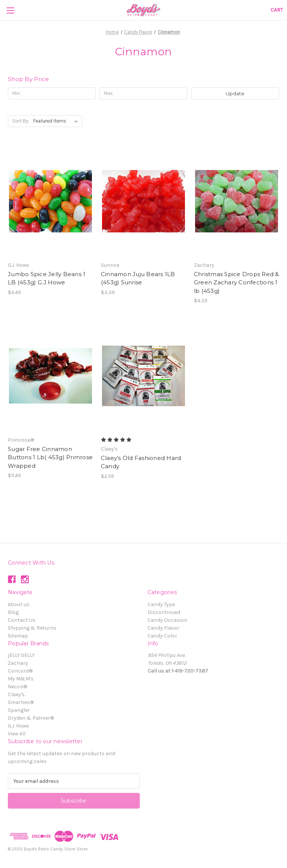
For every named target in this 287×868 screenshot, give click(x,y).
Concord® (20, 671)
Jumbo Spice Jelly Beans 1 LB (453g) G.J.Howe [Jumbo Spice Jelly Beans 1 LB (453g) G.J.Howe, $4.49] (47, 278)
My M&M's (21, 679)
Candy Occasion (167, 620)
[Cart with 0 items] (277, 10)
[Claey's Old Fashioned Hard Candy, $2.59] (143, 376)
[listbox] (57, 121)
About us (19, 604)
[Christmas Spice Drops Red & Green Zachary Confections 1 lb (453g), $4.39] (237, 201)
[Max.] (143, 93)
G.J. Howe (18, 726)
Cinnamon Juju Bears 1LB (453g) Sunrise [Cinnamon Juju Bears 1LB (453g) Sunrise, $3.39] (138, 278)
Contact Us (22, 620)
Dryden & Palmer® (31, 718)
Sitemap (18, 636)
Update (235, 93)
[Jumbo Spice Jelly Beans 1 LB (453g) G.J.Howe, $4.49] (50, 201)
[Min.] (52, 93)
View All (17, 734)
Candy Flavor (163, 628)
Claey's (16, 694)
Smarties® (21, 702)
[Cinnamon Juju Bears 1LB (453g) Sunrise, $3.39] (143, 201)
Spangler (19, 710)
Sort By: (21, 121)
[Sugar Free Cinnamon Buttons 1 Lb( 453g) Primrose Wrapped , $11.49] (50, 376)
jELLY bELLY (21, 655)
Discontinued (164, 612)
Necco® (17, 687)
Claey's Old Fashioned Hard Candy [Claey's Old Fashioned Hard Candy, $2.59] (141, 462)
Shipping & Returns (32, 628)
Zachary (18, 663)
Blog (13, 612)
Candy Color (162, 636)
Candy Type (161, 604)
